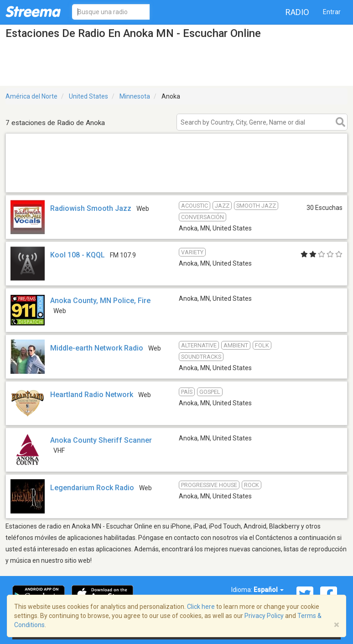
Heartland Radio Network (92, 395)
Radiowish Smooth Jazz (91, 208)
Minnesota (135, 96)
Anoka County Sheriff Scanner (101, 440)
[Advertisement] (176, 181)
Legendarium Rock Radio (92, 488)
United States (88, 96)
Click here (201, 607)
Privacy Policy (264, 616)
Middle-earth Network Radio (97, 348)
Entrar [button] (332, 12)
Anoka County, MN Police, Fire (100, 301)
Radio (297, 12)
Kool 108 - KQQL (78, 255)
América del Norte (31, 96)
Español (269, 590)
